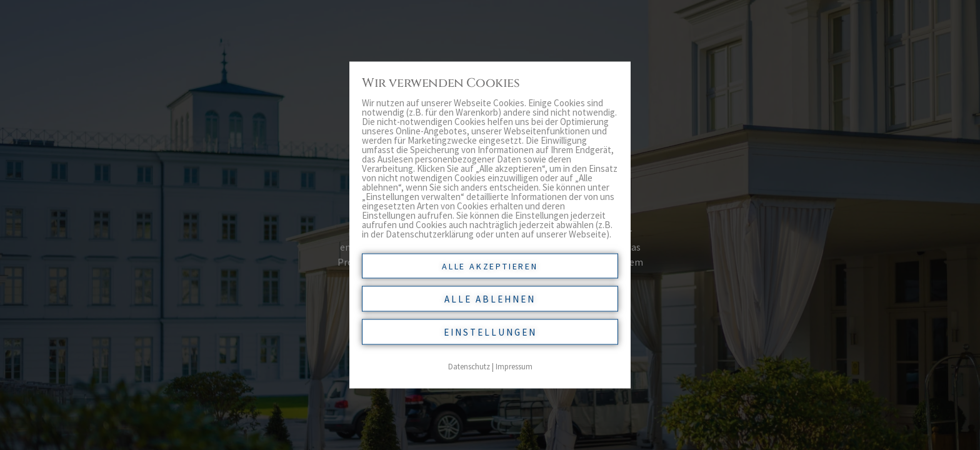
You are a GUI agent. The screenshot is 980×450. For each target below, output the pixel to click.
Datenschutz (469, 367)
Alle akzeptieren (490, 266)
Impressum (514, 367)
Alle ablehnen (490, 299)
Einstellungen (490, 332)
